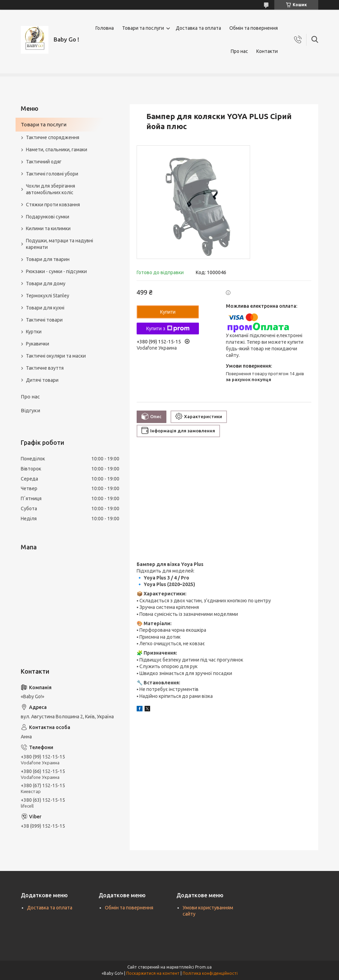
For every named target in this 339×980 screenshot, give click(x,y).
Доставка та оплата (198, 28)
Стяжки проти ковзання (53, 205)
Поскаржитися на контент (153, 973)
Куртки (34, 332)
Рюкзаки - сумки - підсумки (56, 271)
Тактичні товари (44, 320)
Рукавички (38, 344)
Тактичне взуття (45, 368)
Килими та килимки (48, 228)
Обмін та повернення (254, 28)
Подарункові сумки (48, 217)
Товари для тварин (48, 259)
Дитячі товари (42, 380)
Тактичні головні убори (52, 174)
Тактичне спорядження (53, 137)
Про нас (239, 51)
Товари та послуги (143, 28)
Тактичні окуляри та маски (56, 356)
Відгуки (30, 410)
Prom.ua (203, 967)
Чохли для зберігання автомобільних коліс (51, 189)
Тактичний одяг (44, 162)
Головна (105, 28)
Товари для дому (46, 284)
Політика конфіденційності (210, 973)
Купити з (168, 329)
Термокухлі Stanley (48, 296)
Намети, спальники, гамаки (57, 150)
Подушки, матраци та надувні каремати (59, 244)
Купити (168, 312)
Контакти (267, 51)
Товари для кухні (45, 308)
